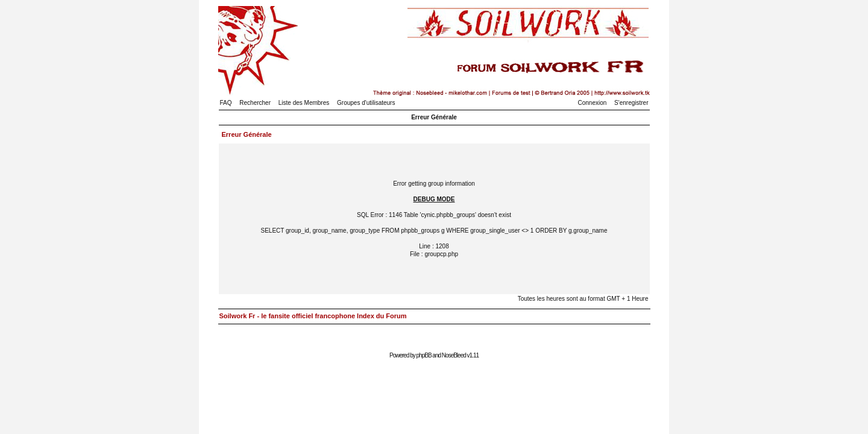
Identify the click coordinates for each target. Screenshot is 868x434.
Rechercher (255, 103)
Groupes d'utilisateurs (366, 103)
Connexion (593, 103)
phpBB (424, 355)
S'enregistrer (631, 103)
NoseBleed (454, 355)
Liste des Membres (304, 103)
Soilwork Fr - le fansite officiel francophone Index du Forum (313, 316)
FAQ (226, 103)
